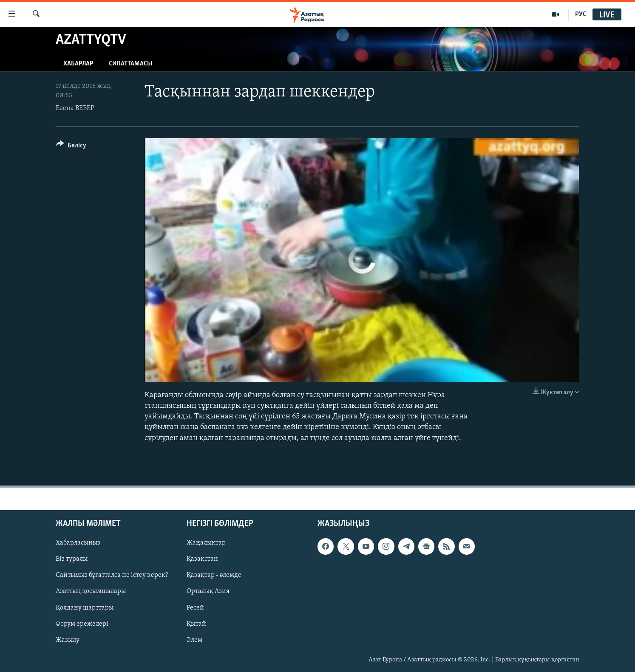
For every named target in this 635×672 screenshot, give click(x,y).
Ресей (195, 607)
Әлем (194, 640)
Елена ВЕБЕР (75, 108)
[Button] (71, 147)
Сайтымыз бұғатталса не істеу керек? (112, 575)
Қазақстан (202, 559)
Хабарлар (78, 64)
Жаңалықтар (206, 543)
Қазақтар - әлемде (214, 575)
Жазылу (68, 640)
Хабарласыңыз (78, 543)
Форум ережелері (82, 624)
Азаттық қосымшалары (91, 591)
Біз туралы (72, 559)
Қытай (196, 624)
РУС (581, 14)
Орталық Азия (208, 591)
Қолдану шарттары (85, 607)
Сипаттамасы (130, 64)
